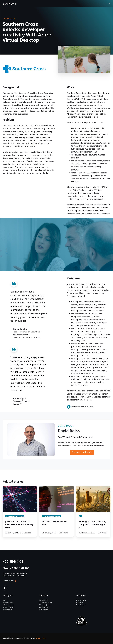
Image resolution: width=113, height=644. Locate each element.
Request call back (82, 452)
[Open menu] (109, 3)
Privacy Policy (41, 638)
